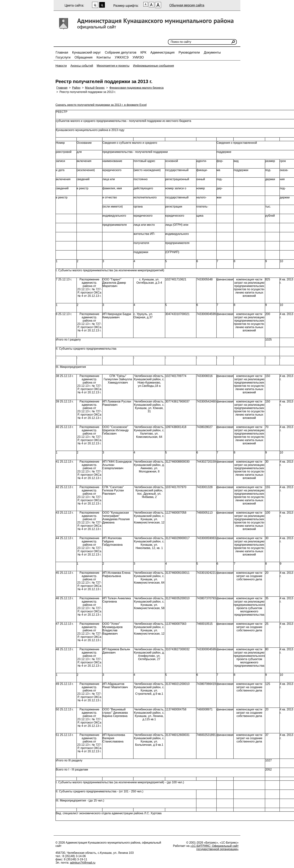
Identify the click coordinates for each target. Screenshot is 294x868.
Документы (212, 52)
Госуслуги (63, 57)
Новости (61, 66)
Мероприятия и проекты (113, 66)
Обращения (83, 57)
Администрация (163, 52)
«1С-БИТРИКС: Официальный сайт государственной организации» (214, 848)
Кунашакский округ (87, 52)
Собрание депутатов (121, 52)
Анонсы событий (82, 66)
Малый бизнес (95, 88)
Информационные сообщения (154, 66)
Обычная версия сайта (187, 5)
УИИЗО (138, 57)
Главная (62, 52)
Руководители (189, 52)
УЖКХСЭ (122, 57)
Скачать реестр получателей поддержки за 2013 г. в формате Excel (101, 105)
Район (76, 88)
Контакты (104, 57)
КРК (143, 52)
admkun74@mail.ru (83, 863)
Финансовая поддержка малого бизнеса (136, 88)
